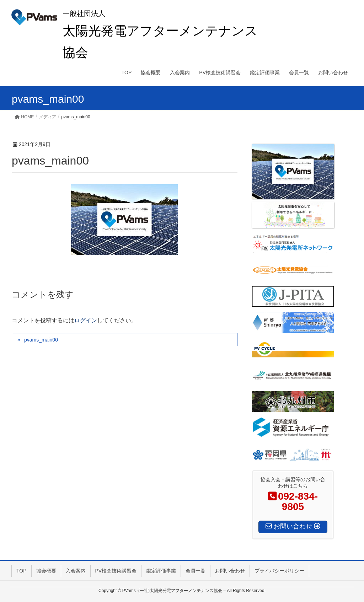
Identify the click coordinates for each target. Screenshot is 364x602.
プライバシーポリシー (279, 571)
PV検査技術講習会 (116, 571)
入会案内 (76, 571)
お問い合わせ (230, 571)
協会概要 (46, 571)
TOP (22, 571)
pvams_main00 (41, 340)
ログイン (86, 320)
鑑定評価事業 (161, 571)
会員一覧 (196, 571)
